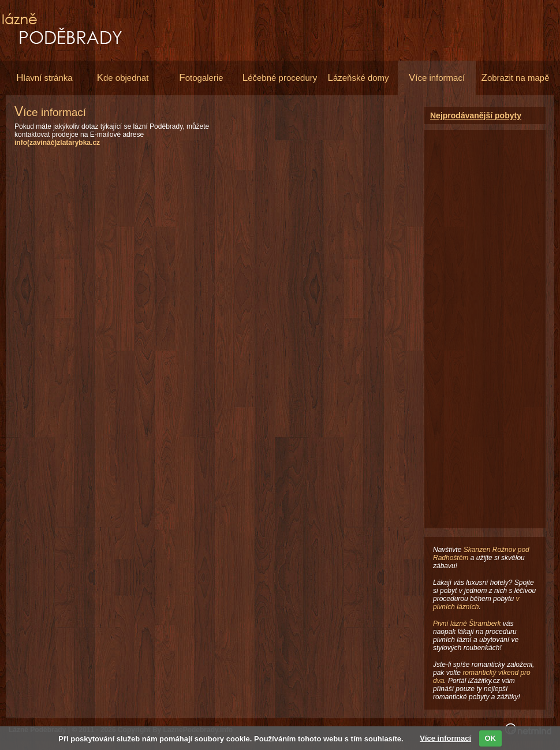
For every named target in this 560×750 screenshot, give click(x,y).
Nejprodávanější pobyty (476, 115)
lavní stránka (44, 78)
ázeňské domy (358, 78)
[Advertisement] (319, 188)
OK (491, 738)
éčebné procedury (280, 78)
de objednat (123, 78)
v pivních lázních (476, 603)
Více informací (445, 738)
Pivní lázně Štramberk (467, 624)
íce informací (437, 78)
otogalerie (201, 78)
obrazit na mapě (516, 78)
